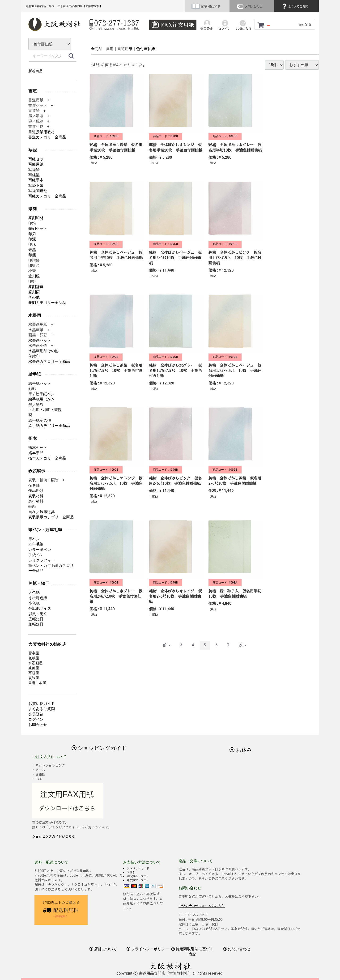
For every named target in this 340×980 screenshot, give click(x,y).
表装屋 (34, 678)
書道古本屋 (37, 683)
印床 (32, 244)
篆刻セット (38, 228)
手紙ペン (36, 555)
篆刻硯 (34, 276)
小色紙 (34, 603)
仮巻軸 (34, 485)
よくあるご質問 (294, 6)
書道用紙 (125, 49)
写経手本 (36, 180)
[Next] (243, 645)
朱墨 (32, 250)
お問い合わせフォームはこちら (202, 905)
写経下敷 (36, 185)
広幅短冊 (36, 619)
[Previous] (167, 645)
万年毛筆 (36, 544)
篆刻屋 (34, 668)
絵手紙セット (40, 383)
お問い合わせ (249, 6)
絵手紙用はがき (42, 399)
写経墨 (34, 175)
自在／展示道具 (42, 512)
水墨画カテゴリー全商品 (49, 361)
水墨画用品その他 (43, 351)
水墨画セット (40, 340)
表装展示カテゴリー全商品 (51, 517)
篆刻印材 (36, 218)
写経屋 (34, 673)
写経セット (38, 159)
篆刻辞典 (36, 287)
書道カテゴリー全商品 (47, 137)
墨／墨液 (36, 405)
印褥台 (34, 266)
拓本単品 (36, 453)
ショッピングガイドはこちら (54, 836)
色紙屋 (34, 658)
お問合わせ (38, 725)
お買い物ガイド (206, 6)
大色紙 (34, 593)
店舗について (103, 949)
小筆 (32, 271)
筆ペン (34, 539)
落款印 (34, 356)
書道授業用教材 (42, 132)
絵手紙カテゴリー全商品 (49, 426)
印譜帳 (34, 260)
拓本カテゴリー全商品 (47, 458)
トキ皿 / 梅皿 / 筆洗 (45, 410)
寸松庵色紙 (38, 598)
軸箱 (32, 506)
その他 (34, 297)
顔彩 (32, 389)
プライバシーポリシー (148, 949)
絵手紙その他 (40, 420)
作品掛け (36, 491)
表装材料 (36, 496)
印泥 (32, 239)
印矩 (32, 281)
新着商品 (35, 71)
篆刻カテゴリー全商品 (47, 303)
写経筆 (34, 170)
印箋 (32, 255)
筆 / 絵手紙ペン (41, 394)
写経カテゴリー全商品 (47, 196)
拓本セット (38, 448)
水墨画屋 (35, 663)
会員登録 (36, 714)
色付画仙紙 (146, 49)
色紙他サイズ (40, 608)
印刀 (32, 234)
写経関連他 (38, 191)
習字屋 (34, 653)
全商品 (97, 49)
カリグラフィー (42, 560)
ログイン (36, 719)
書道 (110, 49)
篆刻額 (34, 292)
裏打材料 (36, 501)
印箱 (32, 223)
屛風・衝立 (38, 614)
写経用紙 (36, 164)
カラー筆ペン (40, 550)
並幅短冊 (36, 624)
